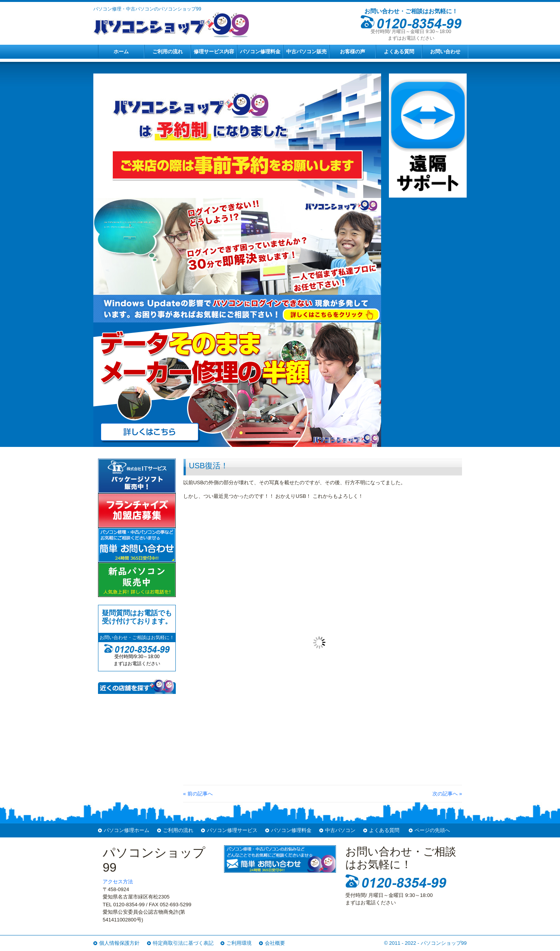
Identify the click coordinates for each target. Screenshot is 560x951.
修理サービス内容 (214, 52)
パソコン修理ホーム (127, 830)
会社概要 (275, 943)
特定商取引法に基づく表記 (183, 943)
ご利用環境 (239, 943)
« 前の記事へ (198, 794)
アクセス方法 (118, 882)
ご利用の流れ (168, 52)
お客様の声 (353, 52)
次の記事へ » (447, 794)
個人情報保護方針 (119, 943)
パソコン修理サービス (232, 830)
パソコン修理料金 (260, 52)
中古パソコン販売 (306, 52)
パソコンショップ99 (444, 943)
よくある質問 (399, 52)
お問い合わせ (445, 52)
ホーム (121, 52)
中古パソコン (340, 830)
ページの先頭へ (432, 830)
